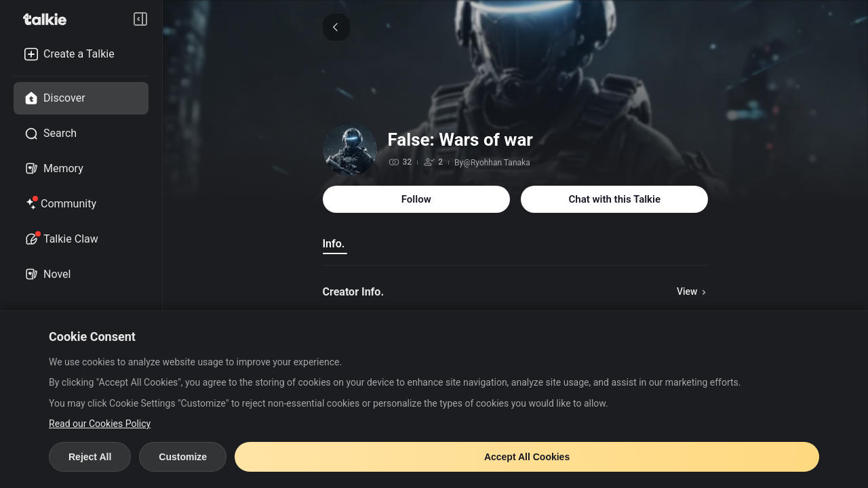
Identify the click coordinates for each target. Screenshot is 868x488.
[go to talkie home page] (49, 19)
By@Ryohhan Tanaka (492, 163)
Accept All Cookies (527, 457)
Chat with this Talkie (614, 199)
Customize (183, 457)
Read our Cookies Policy (100, 424)
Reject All (90, 457)
